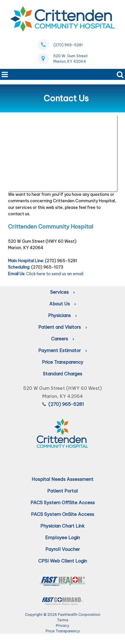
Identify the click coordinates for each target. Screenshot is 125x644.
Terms (63, 620)
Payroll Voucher (63, 549)
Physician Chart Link (62, 526)
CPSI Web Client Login (63, 561)
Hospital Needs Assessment (62, 479)
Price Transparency (63, 362)
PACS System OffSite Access (63, 503)
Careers (63, 339)
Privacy (62, 625)
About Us (63, 304)
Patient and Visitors (63, 327)
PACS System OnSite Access (62, 514)
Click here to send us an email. (55, 274)
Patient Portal (62, 491)
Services (62, 292)
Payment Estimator (63, 350)
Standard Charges (62, 374)
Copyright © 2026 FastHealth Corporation (63, 614)
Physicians (62, 315)
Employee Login (62, 538)
